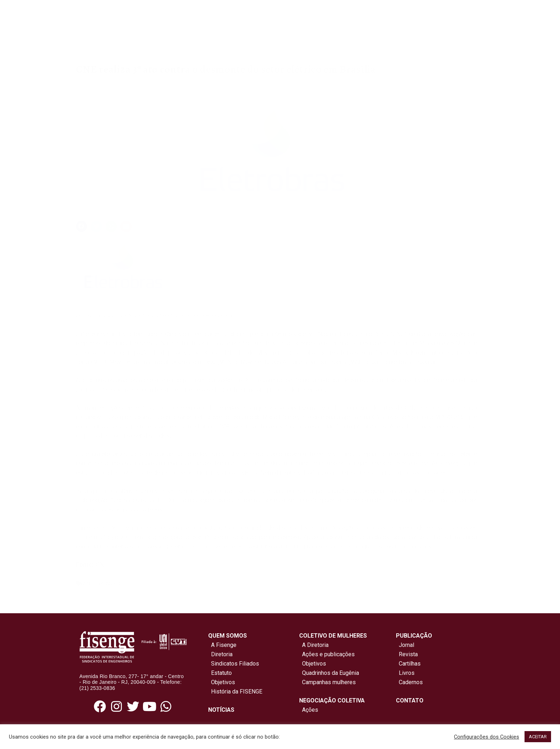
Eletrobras (107, 583)
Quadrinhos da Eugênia (329, 673)
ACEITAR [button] (538, 737)
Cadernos (411, 682)
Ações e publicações (327, 654)
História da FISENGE (235, 692)
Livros (407, 673)
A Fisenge (222, 645)
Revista (408, 654)
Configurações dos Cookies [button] (487, 737)
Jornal (406, 645)
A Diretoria (314, 645)
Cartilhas (410, 664)
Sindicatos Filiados (234, 664)
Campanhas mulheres (327, 682)
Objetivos (222, 682)
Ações (309, 710)
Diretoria (220, 654)
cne (87, 583)
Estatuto (220, 673)
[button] (82, 226)
